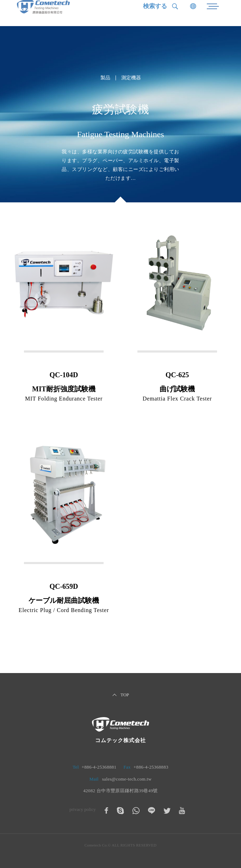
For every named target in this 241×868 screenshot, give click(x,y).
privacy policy (83, 809)
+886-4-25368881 (99, 767)
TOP (125, 695)
